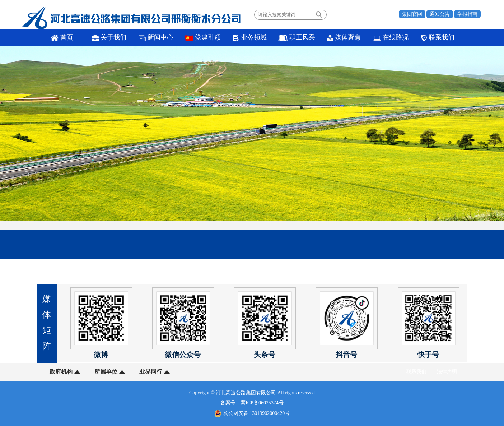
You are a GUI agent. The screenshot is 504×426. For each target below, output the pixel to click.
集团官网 (412, 14)
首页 (62, 38)
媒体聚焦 (344, 38)
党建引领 (203, 38)
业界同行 (151, 372)
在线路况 (391, 38)
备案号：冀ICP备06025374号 (252, 403)
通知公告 (440, 14)
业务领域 (250, 38)
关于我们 (109, 38)
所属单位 (106, 372)
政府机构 (61, 372)
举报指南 (467, 14)
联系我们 (438, 38)
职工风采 (297, 38)
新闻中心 (156, 38)
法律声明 (447, 372)
